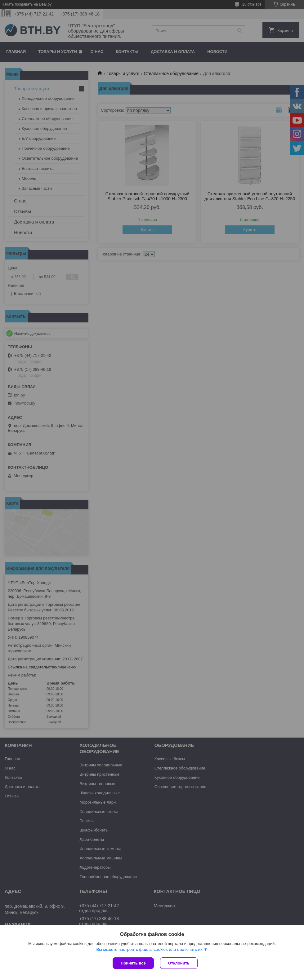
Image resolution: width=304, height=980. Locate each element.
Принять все (133, 963)
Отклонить (179, 963)
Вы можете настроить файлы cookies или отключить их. (150, 949)
